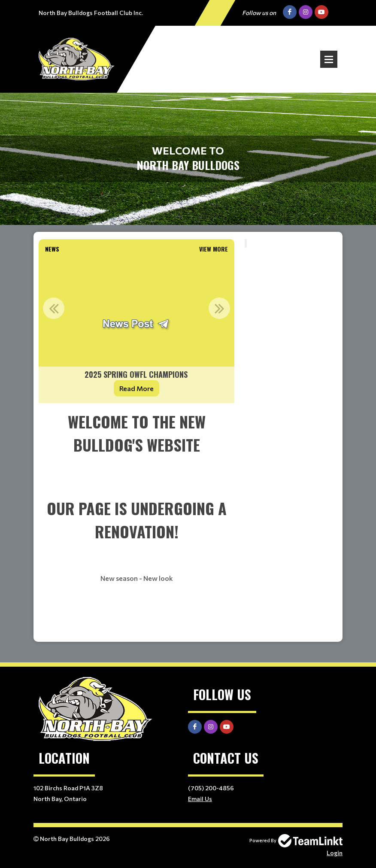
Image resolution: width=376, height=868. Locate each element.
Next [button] (219, 308)
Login (335, 853)
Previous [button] (54, 308)
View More (214, 249)
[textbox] (136, 522)
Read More (136, 388)
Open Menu (329, 59)
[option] (136, 330)
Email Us (200, 799)
